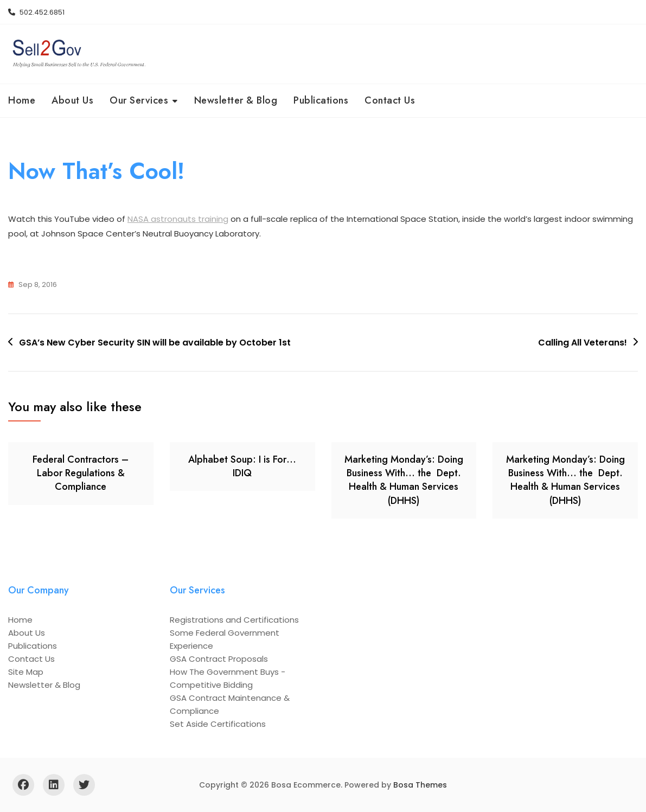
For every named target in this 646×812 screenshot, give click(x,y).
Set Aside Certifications (218, 724)
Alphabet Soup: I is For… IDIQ (242, 466)
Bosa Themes (420, 785)
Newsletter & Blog (236, 100)
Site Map (26, 672)
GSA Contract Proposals (219, 659)
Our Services (139, 100)
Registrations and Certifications (234, 620)
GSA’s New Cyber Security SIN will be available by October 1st (155, 343)
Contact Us (390, 100)
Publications (321, 100)
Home (22, 100)
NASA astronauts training (178, 219)
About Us (72, 100)
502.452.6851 (36, 12)
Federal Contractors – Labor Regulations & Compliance (81, 473)
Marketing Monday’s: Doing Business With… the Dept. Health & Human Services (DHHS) (404, 480)
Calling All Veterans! (583, 343)
